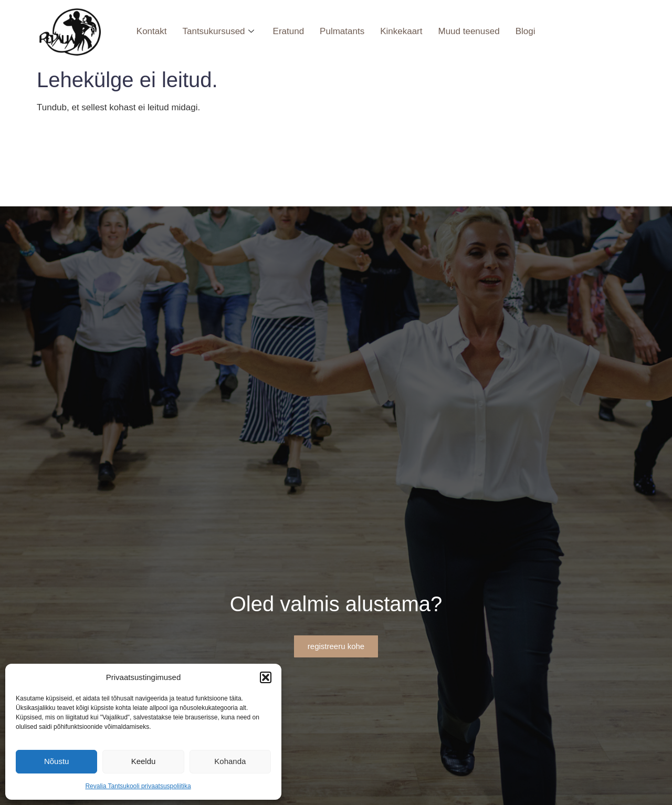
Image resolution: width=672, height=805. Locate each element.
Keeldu (144, 761)
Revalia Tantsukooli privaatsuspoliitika (138, 786)
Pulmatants (342, 31)
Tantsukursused (218, 31)
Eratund (289, 31)
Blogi (526, 31)
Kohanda (230, 761)
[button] (266, 677)
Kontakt (152, 31)
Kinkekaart (401, 31)
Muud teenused (469, 31)
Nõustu (57, 761)
